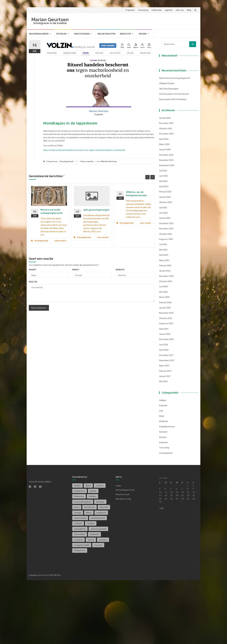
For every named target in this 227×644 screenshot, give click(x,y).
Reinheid (163, 495)
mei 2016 (163, 445)
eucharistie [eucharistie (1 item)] (80, 555)
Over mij (180, 10)
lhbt (161, 474)
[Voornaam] (177, 98)
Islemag (33, 639)
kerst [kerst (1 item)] (77, 571)
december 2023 (166, 218)
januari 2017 (165, 440)
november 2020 (166, 340)
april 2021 (164, 319)
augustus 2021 (166, 303)
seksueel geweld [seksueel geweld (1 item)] (98, 592)
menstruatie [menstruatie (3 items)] (80, 582)
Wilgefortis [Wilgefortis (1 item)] (80, 614)
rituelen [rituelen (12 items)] (91, 587)
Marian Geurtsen (50, 19)
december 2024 (166, 197)
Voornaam (169, 94)
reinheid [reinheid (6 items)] (78, 587)
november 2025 (166, 187)
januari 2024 (165, 213)
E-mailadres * (171, 84)
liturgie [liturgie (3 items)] (78, 576)
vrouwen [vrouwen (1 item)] (98, 609)
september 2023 (167, 229)
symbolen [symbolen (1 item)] (94, 598)
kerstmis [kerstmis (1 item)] (104, 571)
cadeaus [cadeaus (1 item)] (100, 549)
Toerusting (143, 10)
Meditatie (125, 34)
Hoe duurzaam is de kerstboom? (174, 158)
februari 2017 (165, 434)
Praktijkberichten (167, 490)
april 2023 (164, 250)
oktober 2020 (166, 345)
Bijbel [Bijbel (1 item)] (88, 549)
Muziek (143, 34)
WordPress (55, 639)
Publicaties (157, 10)
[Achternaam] (177, 108)
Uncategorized (67, 161)
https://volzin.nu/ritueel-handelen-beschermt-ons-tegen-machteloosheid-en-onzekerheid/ (84, 150)
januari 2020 (165, 371)
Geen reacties (87, 161)
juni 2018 (163, 408)
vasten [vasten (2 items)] (91, 603)
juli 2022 (163, 271)
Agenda (169, 10)
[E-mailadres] (177, 89)
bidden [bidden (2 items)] (77, 549)
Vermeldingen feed (125, 554)
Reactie (33, 282)
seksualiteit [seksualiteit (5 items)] (80, 592)
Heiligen (163, 464)
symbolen (164, 506)
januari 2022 (165, 282)
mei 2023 (163, 245)
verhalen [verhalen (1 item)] (103, 603)
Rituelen (61, 34)
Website (120, 269)
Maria (162, 480)
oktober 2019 (166, 382)
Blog (189, 10)
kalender (163, 469)
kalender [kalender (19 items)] (100, 565)
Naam (33, 269)
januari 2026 (165, 181)
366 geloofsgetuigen (96, 210)
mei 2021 (163, 313)
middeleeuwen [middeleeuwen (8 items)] (98, 582)
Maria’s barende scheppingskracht (175, 142)
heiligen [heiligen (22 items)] (93, 560)
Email (76, 269)
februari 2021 (165, 329)
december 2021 (166, 287)
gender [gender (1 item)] (93, 555)
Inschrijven (177, 116)
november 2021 (166, 292)
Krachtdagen (82, 34)
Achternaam (170, 104)
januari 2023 (165, 261)
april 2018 (164, 413)
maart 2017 (164, 429)
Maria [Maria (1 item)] (89, 576)
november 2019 (166, 377)
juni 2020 (163, 350)
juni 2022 (163, 276)
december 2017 (166, 419)
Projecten (130, 10)
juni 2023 (163, 240)
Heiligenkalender (39, 34)
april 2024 (164, 203)
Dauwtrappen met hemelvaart (173, 163)
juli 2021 (163, 308)
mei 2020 (163, 355)
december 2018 (166, 403)
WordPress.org (123, 563)
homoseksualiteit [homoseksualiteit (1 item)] (83, 565)
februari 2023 (165, 255)
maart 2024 (164, 208)
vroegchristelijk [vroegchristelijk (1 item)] (82, 609)
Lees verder (61, 241)
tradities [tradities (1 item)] (78, 603)
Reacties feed (122, 558)
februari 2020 (165, 366)
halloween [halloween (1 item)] (79, 560)
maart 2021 (164, 324)
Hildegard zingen (167, 147)
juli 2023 (163, 234)
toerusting (164, 511)
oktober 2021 (166, 297)
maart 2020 (164, 361)
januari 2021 (165, 334)
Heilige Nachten (106, 34)
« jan (161, 572)
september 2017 (167, 424)
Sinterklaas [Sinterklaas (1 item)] (80, 598)
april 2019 (164, 392)
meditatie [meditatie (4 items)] (101, 576)
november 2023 (166, 224)
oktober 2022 (166, 266)
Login (118, 549)
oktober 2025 (166, 192)
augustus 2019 (166, 387)
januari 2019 (165, 398)
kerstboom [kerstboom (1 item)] (89, 571)
